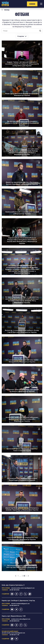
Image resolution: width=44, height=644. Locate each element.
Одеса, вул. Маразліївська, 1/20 (14, 616)
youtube (12, 594)
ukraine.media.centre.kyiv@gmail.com (23, 588)
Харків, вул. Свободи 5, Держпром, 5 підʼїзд (18, 600)
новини (32, 4)
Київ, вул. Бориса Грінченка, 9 (13, 585)
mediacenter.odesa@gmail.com (21, 619)
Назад (6, 10)
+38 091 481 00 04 (14, 590)
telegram (16, 594)
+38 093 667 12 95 (14, 635)
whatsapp (30, 594)
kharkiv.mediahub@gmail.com (20, 604)
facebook (21, 594)
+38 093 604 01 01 (14, 605)
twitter (25, 594)
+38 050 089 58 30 (14, 621)
